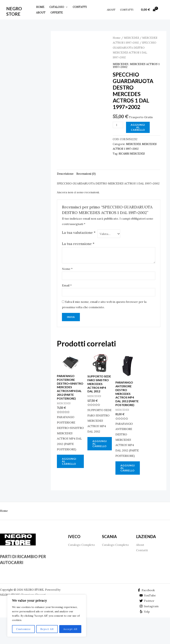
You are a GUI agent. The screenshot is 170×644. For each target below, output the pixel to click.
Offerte (57, 13)
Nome (67, 269)
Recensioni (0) (86, 174)
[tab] (65, 174)
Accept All (70, 629)
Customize (23, 629)
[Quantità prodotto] (118, 125)
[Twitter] (147, 601)
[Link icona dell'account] (162, 10)
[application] (66, 7)
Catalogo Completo (81, 545)
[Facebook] (146, 590)
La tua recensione (78, 244)
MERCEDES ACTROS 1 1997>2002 (136, 65)
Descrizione (65, 174)
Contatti (80, 7)
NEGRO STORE (14, 11)
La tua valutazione (79, 233)
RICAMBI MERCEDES (132, 154)
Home (40, 7)
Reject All (47, 629)
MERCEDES (131, 38)
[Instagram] (149, 606)
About (41, 13)
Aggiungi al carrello (138, 127)
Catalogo (58, 7)
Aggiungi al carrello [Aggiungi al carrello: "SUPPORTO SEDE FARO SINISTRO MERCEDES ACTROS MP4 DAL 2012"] (100, 444)
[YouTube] (148, 595)
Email (67, 285)
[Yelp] (145, 612)
